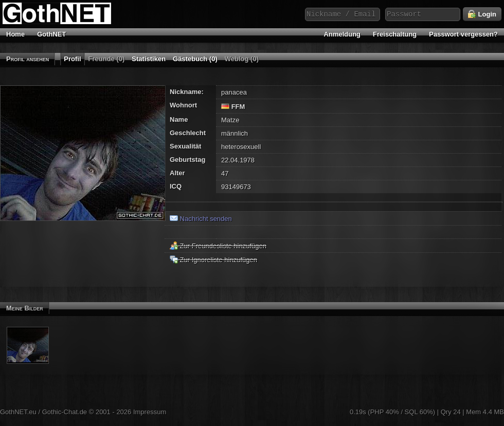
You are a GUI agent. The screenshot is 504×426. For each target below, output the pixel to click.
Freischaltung (395, 34)
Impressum (150, 412)
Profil (72, 59)
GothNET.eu (18, 412)
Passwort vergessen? (463, 34)
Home (15, 34)
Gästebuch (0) (195, 59)
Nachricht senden (201, 219)
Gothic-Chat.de (65, 412)
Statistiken (149, 59)
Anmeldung (343, 34)
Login (482, 14)
